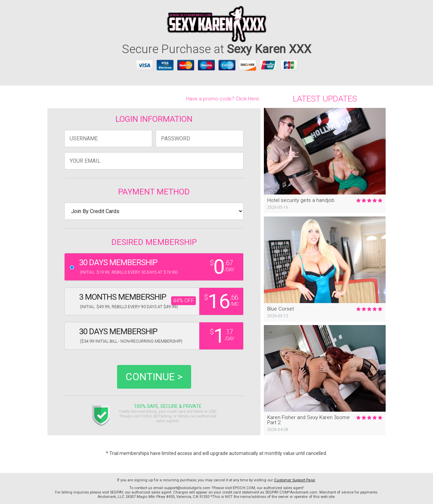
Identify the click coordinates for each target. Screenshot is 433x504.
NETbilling (163, 416)
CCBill (146, 416)
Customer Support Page (294, 480)
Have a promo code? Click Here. (223, 99)
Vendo (183, 416)
